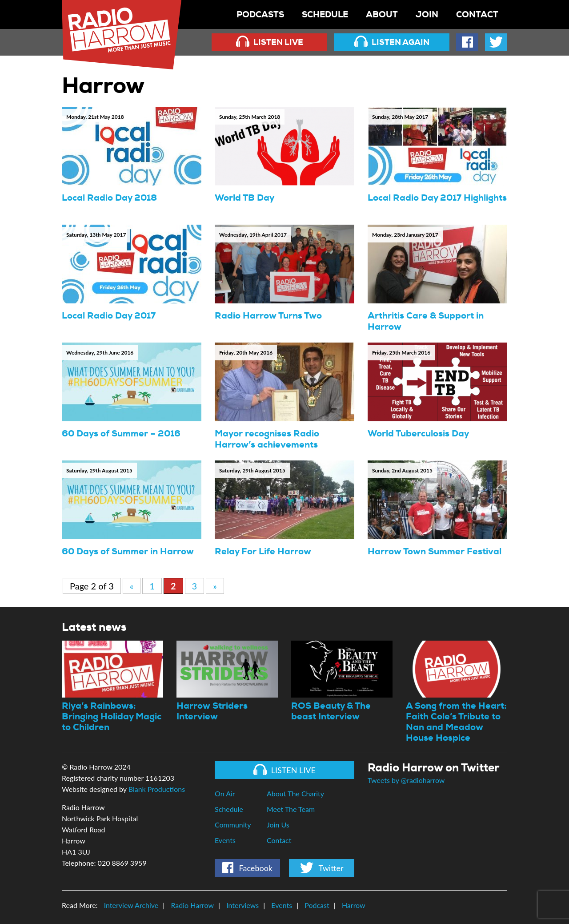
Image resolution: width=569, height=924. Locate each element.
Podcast (317, 905)
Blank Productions (157, 789)
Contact (477, 14)
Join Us (278, 825)
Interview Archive (131, 905)
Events (225, 840)
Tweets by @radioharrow (406, 780)
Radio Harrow (192, 905)
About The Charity (295, 793)
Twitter (322, 868)
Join (427, 14)
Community (233, 825)
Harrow (354, 905)
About (382, 14)
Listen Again (392, 42)
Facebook (247, 868)
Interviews (242, 905)
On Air (225, 793)
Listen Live (270, 42)
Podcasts (260, 14)
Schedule (325, 14)
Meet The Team (291, 809)
